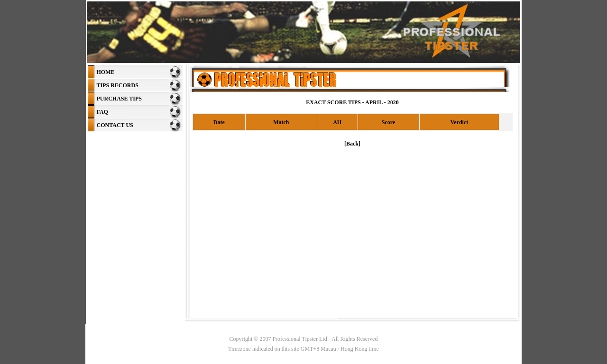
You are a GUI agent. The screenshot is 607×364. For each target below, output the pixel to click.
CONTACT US (115, 125)
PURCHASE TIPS (119, 99)
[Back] (352, 144)
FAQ (102, 112)
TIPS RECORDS (118, 85)
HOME (106, 72)
